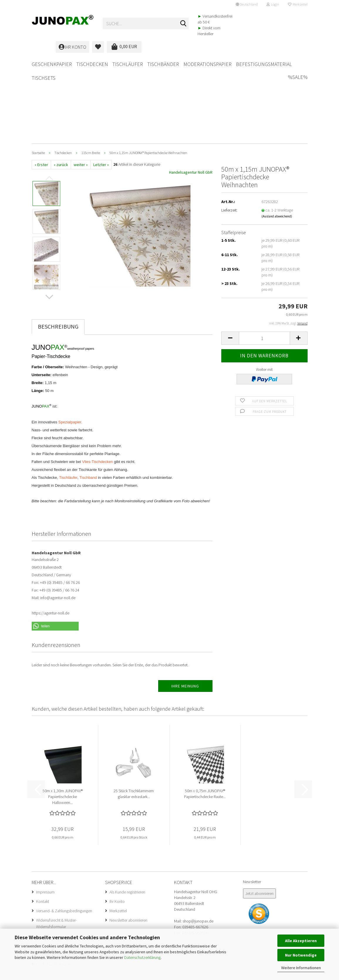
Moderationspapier (208, 64)
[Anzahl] (264, 266)
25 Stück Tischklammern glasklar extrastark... (134, 721)
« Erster (41, 92)
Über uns (44, 864)
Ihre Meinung (185, 614)
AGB (40, 873)
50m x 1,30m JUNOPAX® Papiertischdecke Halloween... (63, 724)
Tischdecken (92, 64)
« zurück (61, 92)
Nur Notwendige (301, 955)
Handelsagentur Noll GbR (191, 100)
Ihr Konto (117, 829)
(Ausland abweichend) (277, 144)
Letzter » (101, 92)
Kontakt (43, 829)
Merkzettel (298, 4)
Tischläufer (128, 64)
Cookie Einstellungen (53, 892)
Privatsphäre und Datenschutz (61, 882)
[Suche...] (183, 24)
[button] (247, 4)
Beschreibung (58, 254)
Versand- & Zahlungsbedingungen (64, 838)
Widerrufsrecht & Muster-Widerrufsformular (56, 851)
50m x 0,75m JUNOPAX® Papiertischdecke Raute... (205, 721)
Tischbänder (163, 64)
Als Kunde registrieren (127, 820)
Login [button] (273, 4)
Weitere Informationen (301, 968)
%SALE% (298, 63)
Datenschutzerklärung (142, 957)
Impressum (45, 820)
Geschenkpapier (52, 64)
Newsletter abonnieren (128, 848)
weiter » (81, 92)
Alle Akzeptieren (301, 941)
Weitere (246, 64)
